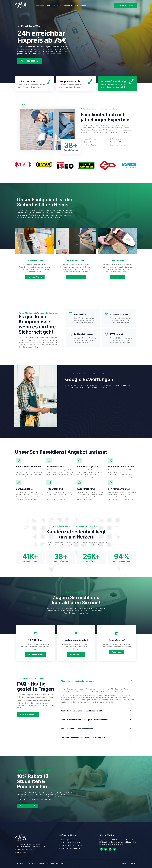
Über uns (58, 6)
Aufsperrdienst (71, 6)
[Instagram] (110, 849)
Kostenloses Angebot (35, 277)
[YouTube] (106, 849)
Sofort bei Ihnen (27, 81)
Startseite (40, 6)
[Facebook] (101, 849)
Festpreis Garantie (70, 81)
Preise (49, 6)
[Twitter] (114, 849)
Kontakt (84, 6)
